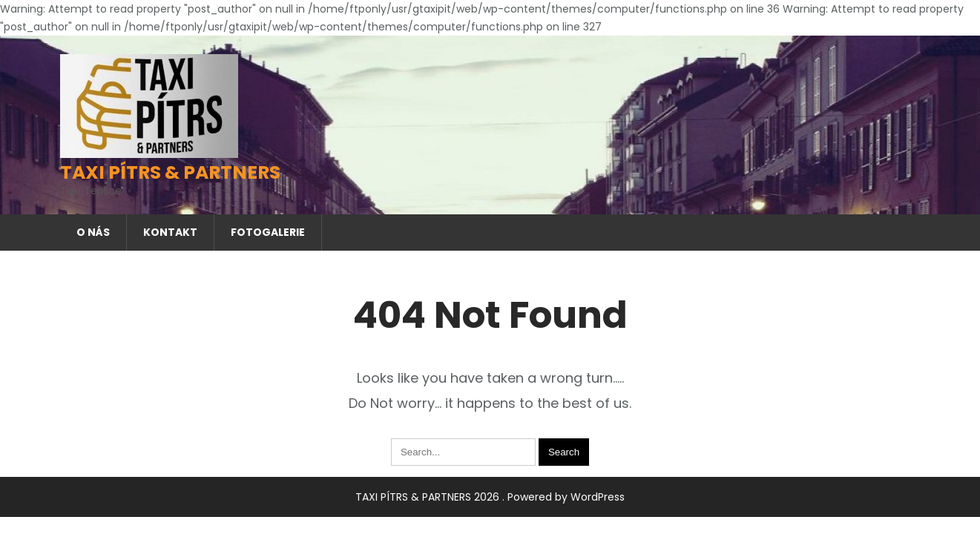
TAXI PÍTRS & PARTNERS (170, 172)
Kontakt (170, 232)
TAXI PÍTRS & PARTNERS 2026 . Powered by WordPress (490, 497)
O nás (93, 232)
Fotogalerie (268, 232)
